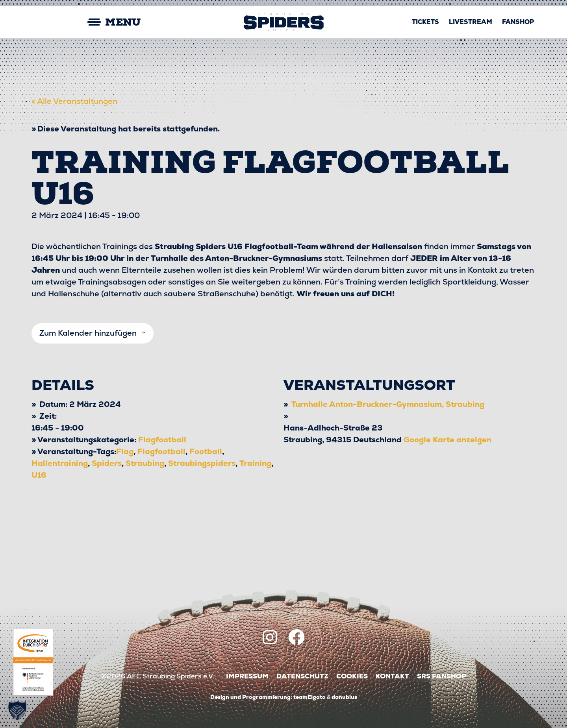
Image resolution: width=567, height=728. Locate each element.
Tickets (425, 22)
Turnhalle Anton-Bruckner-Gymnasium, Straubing (388, 404)
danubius (344, 697)
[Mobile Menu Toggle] (87, 22)
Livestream (471, 22)
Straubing (145, 463)
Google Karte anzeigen (447, 440)
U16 (39, 475)
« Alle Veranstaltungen (74, 101)
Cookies (352, 676)
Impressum (247, 676)
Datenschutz (302, 676)
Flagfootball (162, 440)
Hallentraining (60, 463)
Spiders (107, 463)
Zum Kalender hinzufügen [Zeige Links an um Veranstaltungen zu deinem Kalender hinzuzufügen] (88, 333)
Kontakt (392, 676)
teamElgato (309, 697)
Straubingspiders (202, 463)
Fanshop (518, 22)
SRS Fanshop (442, 676)
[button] (17, 711)
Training (255, 463)
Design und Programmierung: (251, 697)
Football (206, 451)
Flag (125, 451)
